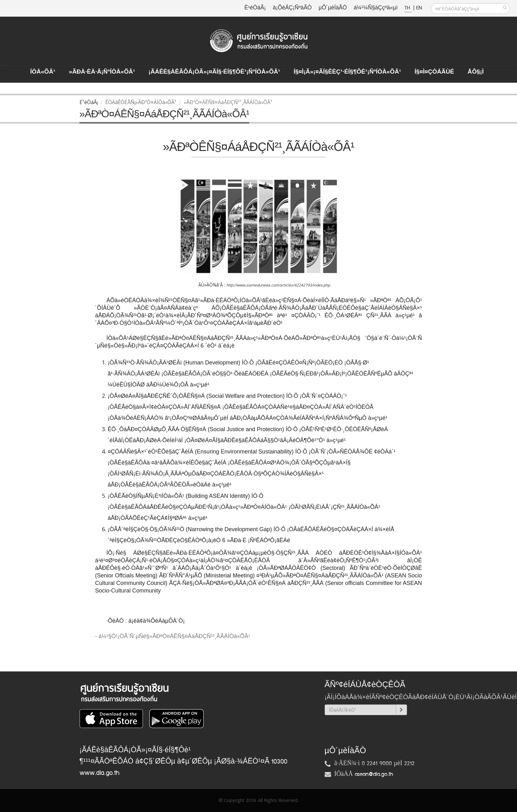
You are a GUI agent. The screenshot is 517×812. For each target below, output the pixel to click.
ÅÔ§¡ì (476, 72)
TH (408, 8)
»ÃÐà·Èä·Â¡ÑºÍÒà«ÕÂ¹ (102, 72)
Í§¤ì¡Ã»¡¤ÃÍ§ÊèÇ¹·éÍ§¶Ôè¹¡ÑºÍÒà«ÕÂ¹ (347, 72)
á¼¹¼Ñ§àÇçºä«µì (376, 8)
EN (419, 8)
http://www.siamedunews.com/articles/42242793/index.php (278, 285)
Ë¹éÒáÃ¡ (255, 8)
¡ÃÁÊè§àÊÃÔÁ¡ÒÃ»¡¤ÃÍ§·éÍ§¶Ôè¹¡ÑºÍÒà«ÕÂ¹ (214, 72)
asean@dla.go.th (374, 774)
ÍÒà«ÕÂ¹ (43, 72)
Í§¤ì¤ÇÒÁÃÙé (434, 72)
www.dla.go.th (99, 773)
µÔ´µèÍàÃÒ (333, 8)
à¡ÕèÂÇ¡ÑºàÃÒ (292, 8)
